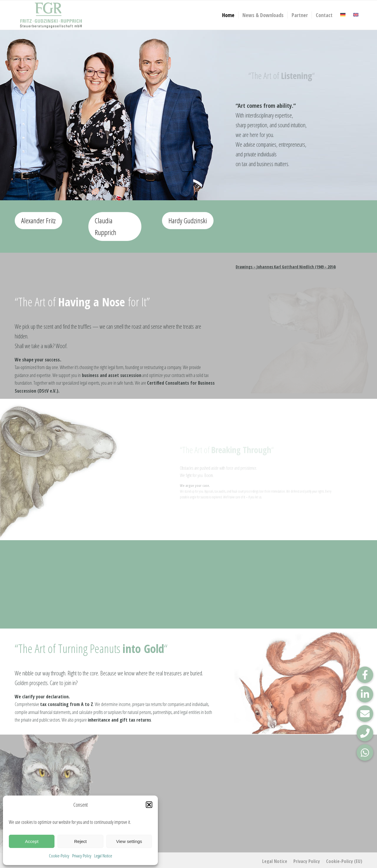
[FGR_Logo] (51, 15)
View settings (129, 841)
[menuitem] (228, 15)
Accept (32, 841)
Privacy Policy (82, 856)
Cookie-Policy (59, 856)
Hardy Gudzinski (188, 220)
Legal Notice (103, 856)
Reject (81, 841)
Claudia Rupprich (106, 226)
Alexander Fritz (38, 220)
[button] (149, 805)
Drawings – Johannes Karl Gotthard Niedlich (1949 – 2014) (286, 267)
